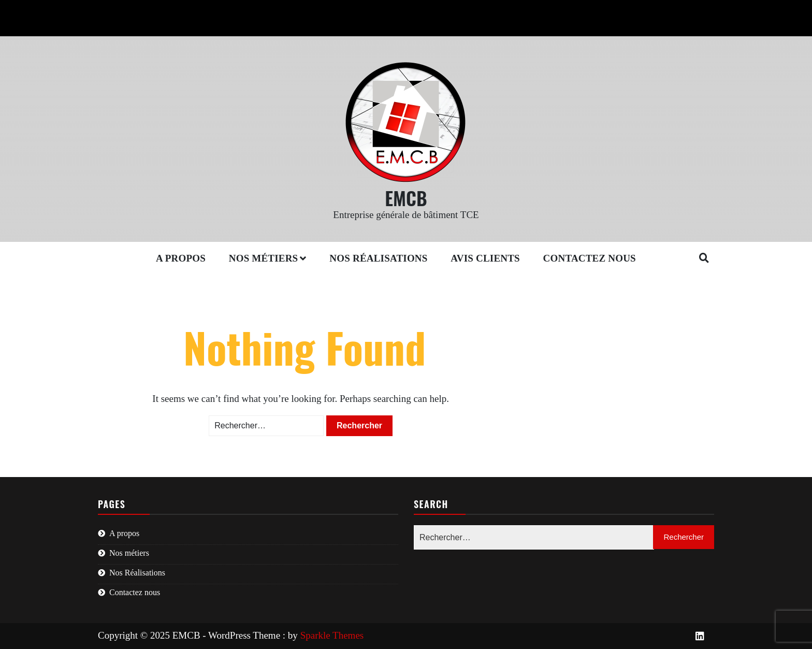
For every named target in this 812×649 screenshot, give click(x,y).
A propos (181, 258)
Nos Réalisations (378, 258)
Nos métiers (264, 258)
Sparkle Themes (332, 635)
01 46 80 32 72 (134, 11)
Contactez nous (590, 258)
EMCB (406, 198)
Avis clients (485, 258)
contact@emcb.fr (218, 11)
